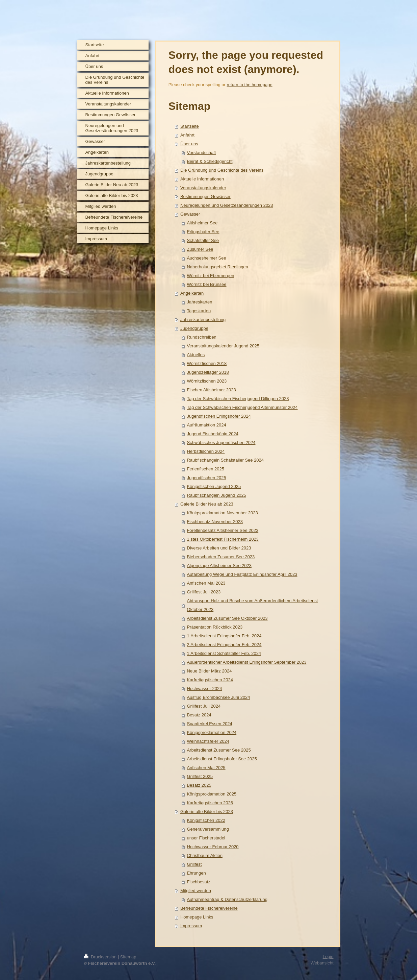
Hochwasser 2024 (204, 689)
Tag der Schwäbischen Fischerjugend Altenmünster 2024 (242, 407)
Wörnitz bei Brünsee (206, 284)
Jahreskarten (199, 302)
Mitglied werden (196, 891)
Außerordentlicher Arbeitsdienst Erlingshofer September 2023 (246, 662)
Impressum (191, 926)
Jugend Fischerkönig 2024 (213, 434)
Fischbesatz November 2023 (215, 522)
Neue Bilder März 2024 (209, 671)
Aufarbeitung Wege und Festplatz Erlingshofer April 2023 (242, 574)
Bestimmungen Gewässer (205, 197)
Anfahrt (187, 135)
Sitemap (128, 957)
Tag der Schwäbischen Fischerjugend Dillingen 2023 (238, 399)
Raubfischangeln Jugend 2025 (216, 495)
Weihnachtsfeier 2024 (208, 741)
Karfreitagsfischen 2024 (210, 680)
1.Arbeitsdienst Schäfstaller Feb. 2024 (224, 653)
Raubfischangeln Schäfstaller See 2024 (225, 460)
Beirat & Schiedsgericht (210, 161)
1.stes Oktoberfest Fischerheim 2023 (223, 539)
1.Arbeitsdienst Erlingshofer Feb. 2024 (224, 636)
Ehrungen (196, 873)
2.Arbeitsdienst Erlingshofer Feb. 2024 (224, 645)
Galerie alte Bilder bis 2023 (207, 812)
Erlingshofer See (203, 232)
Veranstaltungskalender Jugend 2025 (223, 346)
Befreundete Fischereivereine (209, 908)
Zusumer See (200, 249)
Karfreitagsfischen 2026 (210, 803)
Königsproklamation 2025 (212, 794)
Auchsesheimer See (206, 258)
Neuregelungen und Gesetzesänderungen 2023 (227, 205)
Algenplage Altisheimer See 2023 (219, 566)
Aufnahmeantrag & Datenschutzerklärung (227, 899)
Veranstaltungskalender (203, 188)
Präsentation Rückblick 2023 (215, 627)
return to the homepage (250, 85)
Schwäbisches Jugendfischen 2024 (221, 443)
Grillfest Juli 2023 (204, 592)
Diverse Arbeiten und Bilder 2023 (219, 548)
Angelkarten (192, 293)
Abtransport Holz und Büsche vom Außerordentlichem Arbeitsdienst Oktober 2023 (252, 605)
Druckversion (101, 957)
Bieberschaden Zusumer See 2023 (221, 557)
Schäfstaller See (203, 240)
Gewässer (190, 214)
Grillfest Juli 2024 (204, 706)
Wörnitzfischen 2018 (207, 363)
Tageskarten (199, 311)
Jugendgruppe (194, 328)
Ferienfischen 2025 (205, 469)
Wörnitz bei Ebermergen (210, 276)
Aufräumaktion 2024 (206, 425)
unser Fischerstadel (206, 838)
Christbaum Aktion (205, 855)
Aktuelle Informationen (202, 179)
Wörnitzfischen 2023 (207, 381)
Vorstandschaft (201, 153)
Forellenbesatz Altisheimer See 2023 (223, 530)
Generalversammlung (208, 829)
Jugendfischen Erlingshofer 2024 (219, 416)
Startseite (190, 126)
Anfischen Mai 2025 (206, 768)
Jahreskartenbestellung (203, 320)
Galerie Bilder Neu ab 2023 (207, 504)
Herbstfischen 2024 (206, 451)
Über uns (189, 144)
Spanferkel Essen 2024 (209, 724)
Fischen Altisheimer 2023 (211, 390)
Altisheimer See (202, 223)
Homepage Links (197, 917)
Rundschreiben (201, 337)
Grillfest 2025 (200, 776)
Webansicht (322, 963)
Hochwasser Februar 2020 (213, 847)
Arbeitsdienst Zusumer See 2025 (219, 750)
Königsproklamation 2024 (212, 732)
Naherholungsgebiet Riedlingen (217, 267)
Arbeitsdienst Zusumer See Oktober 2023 (227, 618)
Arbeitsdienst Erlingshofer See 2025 (222, 759)
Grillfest (194, 864)
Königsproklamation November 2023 (222, 513)
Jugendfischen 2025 (206, 478)
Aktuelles (196, 355)
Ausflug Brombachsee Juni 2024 (218, 697)
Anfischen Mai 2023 (206, 583)
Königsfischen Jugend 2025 (214, 486)
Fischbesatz (198, 882)
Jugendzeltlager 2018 (208, 372)
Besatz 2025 (199, 785)
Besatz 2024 (199, 715)
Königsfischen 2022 (206, 820)
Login (328, 957)
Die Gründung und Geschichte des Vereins (222, 170)
